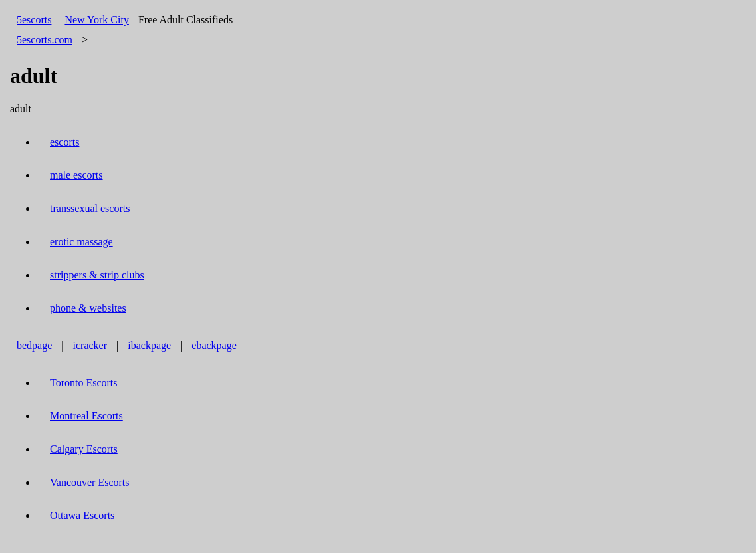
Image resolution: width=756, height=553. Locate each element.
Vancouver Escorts (90, 482)
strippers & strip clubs (97, 275)
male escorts (76, 175)
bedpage (34, 345)
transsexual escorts (90, 208)
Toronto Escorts (84, 383)
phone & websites (88, 308)
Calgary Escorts (84, 449)
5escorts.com (45, 40)
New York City (96, 20)
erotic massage (81, 242)
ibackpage (149, 345)
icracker (90, 345)
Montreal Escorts (86, 416)
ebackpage (214, 345)
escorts (64, 142)
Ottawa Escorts (82, 515)
